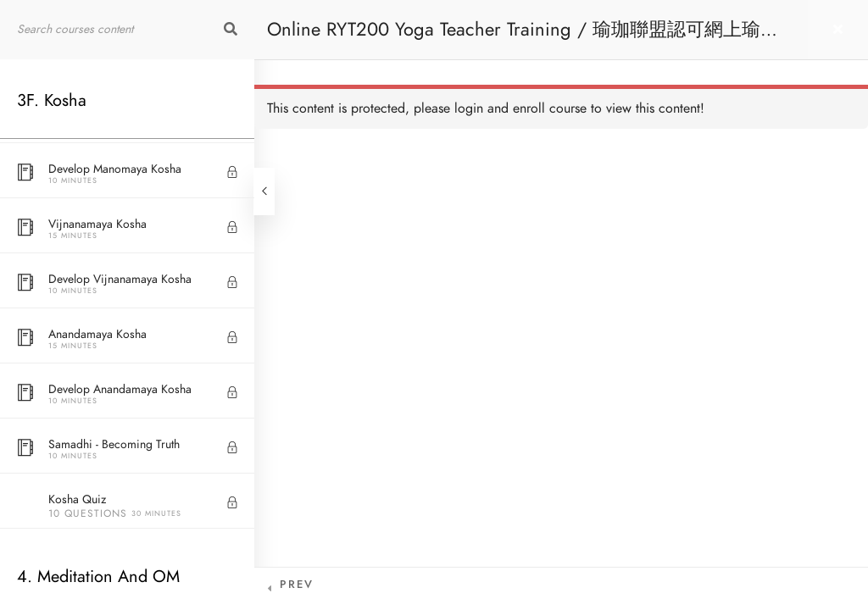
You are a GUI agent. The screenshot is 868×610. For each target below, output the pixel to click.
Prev (297, 585)
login (469, 108)
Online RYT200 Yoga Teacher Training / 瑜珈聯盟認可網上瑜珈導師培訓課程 (523, 38)
